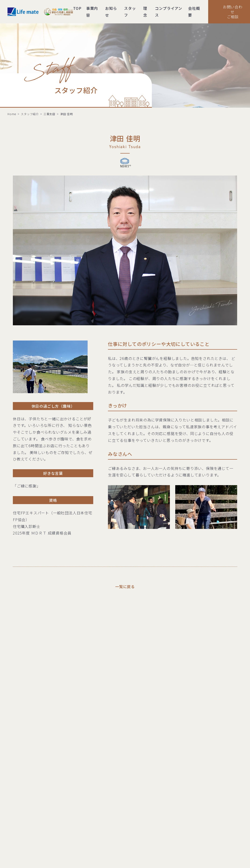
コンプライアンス (169, 12)
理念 (145, 12)
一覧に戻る (125, 586)
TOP (77, 8)
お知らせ (111, 12)
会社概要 (194, 12)
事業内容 (92, 12)
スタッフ (130, 12)
